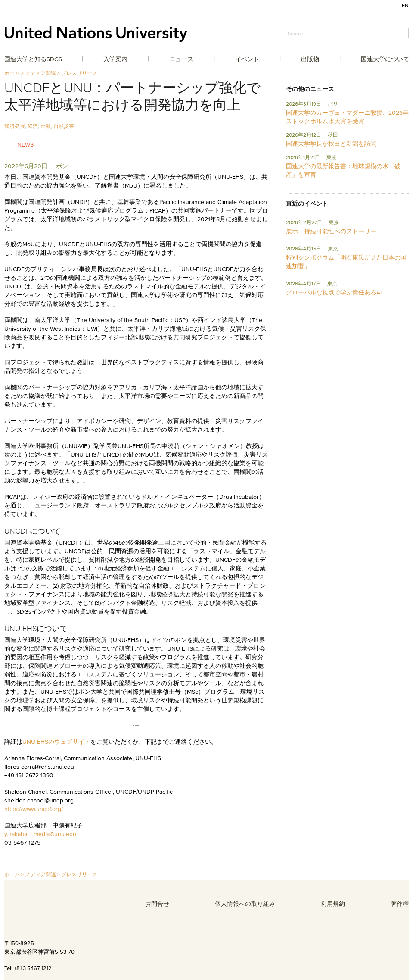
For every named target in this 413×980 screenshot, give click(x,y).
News (25, 144)
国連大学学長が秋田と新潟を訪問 (331, 144)
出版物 (310, 59)
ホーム (12, 73)
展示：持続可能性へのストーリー (331, 231)
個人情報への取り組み (245, 904)
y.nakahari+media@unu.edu (40, 834)
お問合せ (157, 904)
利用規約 (333, 904)
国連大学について (385, 59)
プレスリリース (79, 73)
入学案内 (115, 59)
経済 (33, 126)
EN (405, 5)
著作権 (400, 904)
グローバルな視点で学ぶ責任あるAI (334, 292)
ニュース (181, 59)
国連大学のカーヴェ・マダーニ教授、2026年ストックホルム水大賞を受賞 (347, 117)
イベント (247, 59)
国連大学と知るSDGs (33, 59)
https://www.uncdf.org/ (34, 809)
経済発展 (15, 126)
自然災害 (64, 126)
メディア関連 (40, 73)
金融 (46, 126)
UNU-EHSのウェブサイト (56, 742)
